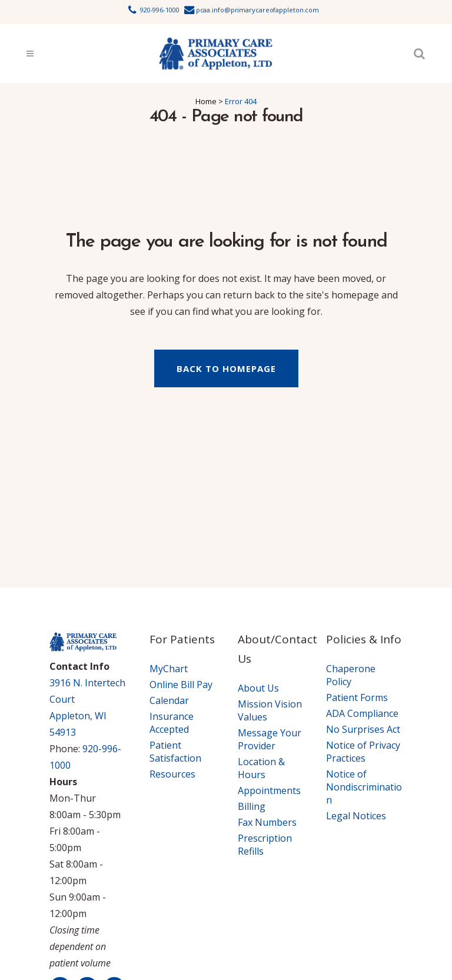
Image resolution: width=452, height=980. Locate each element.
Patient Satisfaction (175, 752)
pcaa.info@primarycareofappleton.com (258, 10)
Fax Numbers (267, 822)
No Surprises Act (363, 729)
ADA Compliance (362, 713)
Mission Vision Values (270, 710)
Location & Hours (261, 768)
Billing (252, 806)
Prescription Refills (265, 845)
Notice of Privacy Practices (363, 752)
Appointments (269, 790)
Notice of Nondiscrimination (364, 787)
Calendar (169, 700)
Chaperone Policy (351, 675)
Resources (172, 774)
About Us (258, 688)
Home (206, 101)
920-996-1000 (160, 10)
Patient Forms (357, 697)
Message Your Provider (270, 739)
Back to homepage (226, 368)
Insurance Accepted (172, 723)
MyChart (169, 669)
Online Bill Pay (181, 685)
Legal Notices (356, 816)
